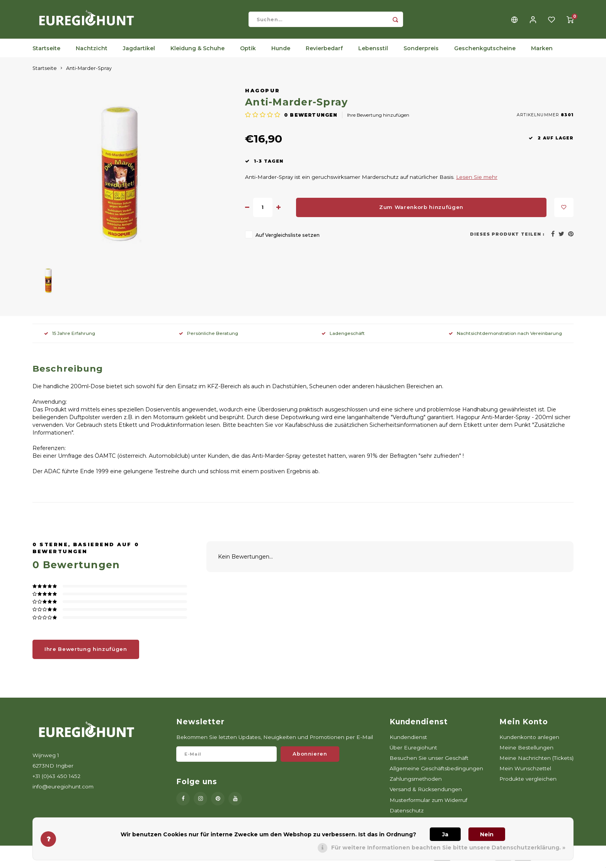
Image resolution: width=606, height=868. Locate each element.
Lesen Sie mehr (477, 181)
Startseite (46, 52)
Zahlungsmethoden (416, 783)
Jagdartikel (139, 52)
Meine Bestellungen (526, 751)
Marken (542, 52)
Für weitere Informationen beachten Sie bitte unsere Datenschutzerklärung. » (448, 848)
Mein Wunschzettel (525, 772)
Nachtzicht (92, 52)
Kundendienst (408, 741)
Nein (487, 834)
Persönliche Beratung (209, 337)
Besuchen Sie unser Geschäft (429, 762)
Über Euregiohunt (413, 751)
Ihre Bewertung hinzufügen (378, 119)
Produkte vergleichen (528, 783)
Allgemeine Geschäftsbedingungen (436, 772)
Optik (248, 52)
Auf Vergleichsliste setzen (288, 239)
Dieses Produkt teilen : (507, 238)
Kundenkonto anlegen (529, 741)
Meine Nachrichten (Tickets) (536, 762)
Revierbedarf (324, 52)
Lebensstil (373, 52)
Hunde (281, 52)
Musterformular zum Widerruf (428, 804)
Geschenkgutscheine (485, 52)
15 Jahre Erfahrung (70, 337)
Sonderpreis (421, 52)
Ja (445, 834)
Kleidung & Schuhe (197, 52)
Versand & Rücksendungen (426, 793)
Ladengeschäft (343, 337)
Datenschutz (407, 814)
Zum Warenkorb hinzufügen (421, 211)
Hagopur (263, 94)
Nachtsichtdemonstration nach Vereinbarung (505, 337)
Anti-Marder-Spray (89, 72)
